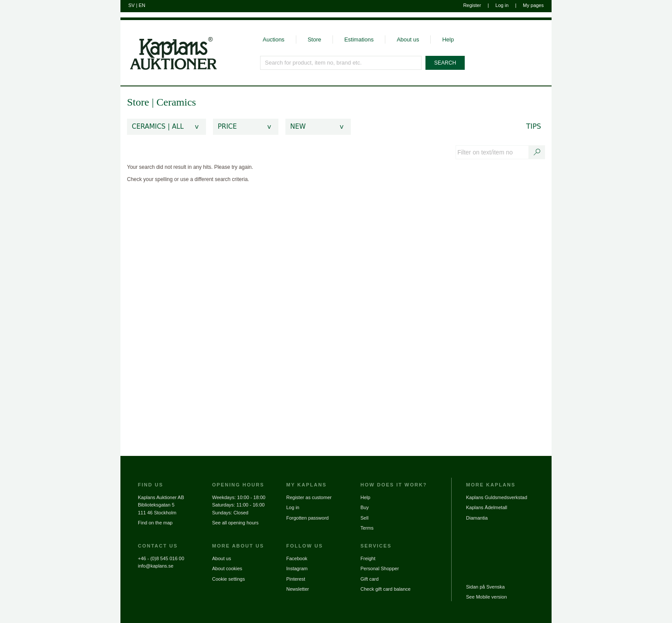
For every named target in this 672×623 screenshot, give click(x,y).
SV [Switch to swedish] (132, 5)
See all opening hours (235, 523)
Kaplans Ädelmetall (487, 507)
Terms (367, 528)
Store (314, 39)
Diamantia (477, 518)
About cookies (227, 568)
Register (472, 5)
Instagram (297, 568)
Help (448, 39)
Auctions (274, 39)
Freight (368, 558)
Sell (364, 518)
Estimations (359, 39)
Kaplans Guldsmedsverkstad (497, 497)
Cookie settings (228, 579)
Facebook (297, 558)
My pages (533, 5)
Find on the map (155, 523)
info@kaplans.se (156, 566)
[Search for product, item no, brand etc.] (341, 63)
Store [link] (138, 102)
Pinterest (296, 579)
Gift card (370, 579)
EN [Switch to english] (142, 5)
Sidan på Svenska (485, 587)
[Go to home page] (169, 45)
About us (408, 39)
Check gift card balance (386, 589)
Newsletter (298, 589)
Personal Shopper (380, 568)
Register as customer (309, 497)
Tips (534, 126)
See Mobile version (487, 597)
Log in (502, 5)
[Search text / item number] (537, 152)
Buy (365, 507)
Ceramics (176, 102)
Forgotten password (307, 518)
